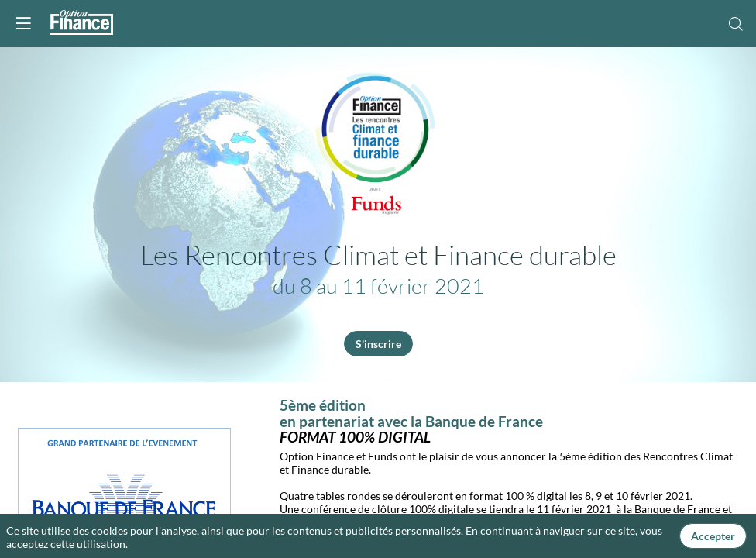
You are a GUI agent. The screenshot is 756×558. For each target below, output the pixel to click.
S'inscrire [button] (378, 344)
